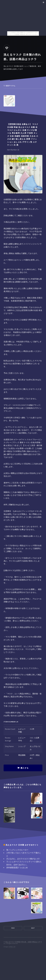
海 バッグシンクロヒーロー (17, 850)
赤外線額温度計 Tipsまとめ (17, 867)
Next (33, 928)
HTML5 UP (12, 947)
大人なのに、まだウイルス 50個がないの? (23, 859)
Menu (43, 2)
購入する (25, 768)
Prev (13, 928)
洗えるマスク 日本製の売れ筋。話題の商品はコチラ (24, 942)
